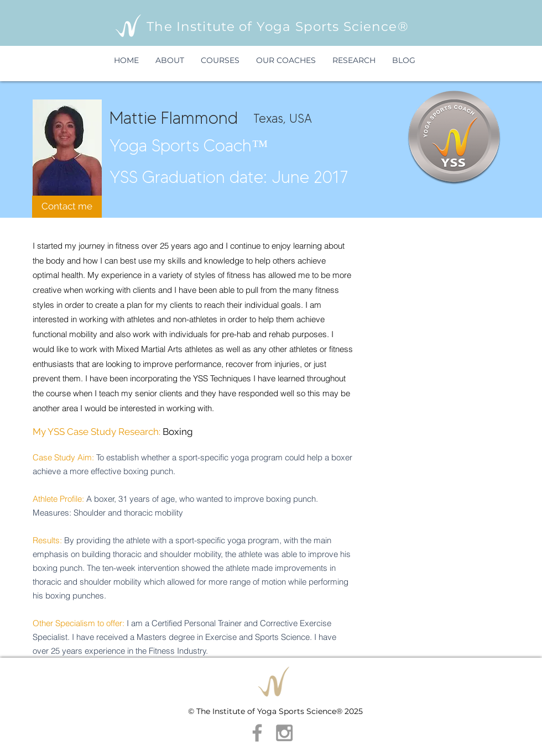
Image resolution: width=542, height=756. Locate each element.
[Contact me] (67, 207)
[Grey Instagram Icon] (284, 733)
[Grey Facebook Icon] (257, 733)
